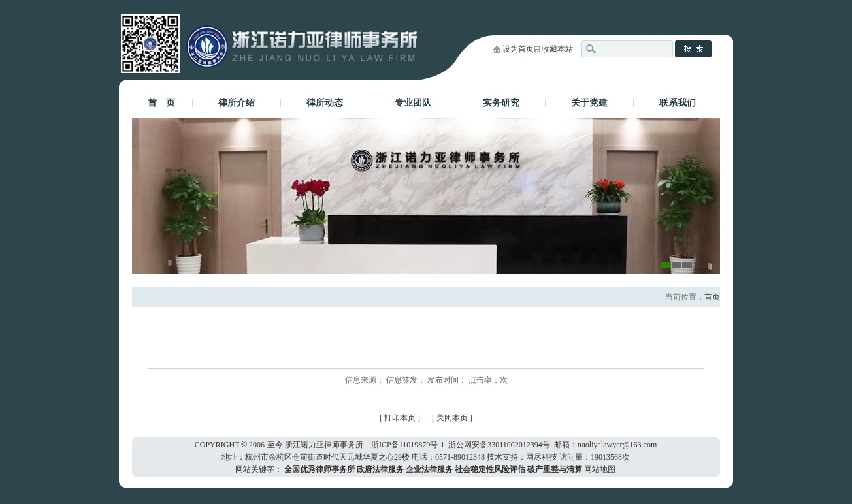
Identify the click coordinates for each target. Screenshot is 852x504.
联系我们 (678, 103)
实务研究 (501, 103)
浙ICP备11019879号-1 (408, 445)
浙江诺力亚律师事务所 (324, 445)
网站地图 (600, 469)
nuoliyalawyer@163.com (617, 445)
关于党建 (589, 103)
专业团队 (413, 103)
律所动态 (325, 103)
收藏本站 (557, 49)
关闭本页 (453, 418)
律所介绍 (237, 103)
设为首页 (518, 49)
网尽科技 (542, 457)
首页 (712, 297)
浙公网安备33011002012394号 (499, 445)
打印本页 (400, 418)
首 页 (161, 103)
